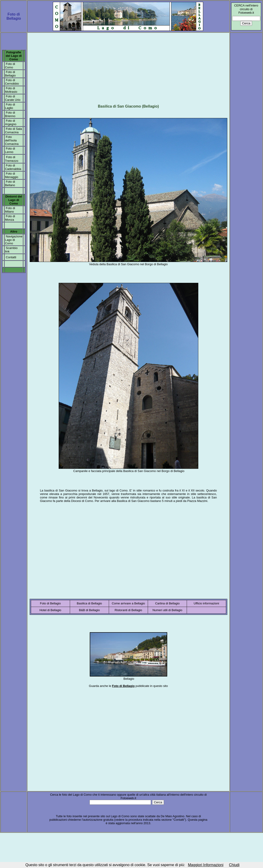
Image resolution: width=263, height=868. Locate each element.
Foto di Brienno (10, 114)
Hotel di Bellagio (50, 610)
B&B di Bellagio (90, 610)
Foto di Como (10, 66)
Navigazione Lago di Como (14, 240)
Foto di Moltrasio (11, 90)
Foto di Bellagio (10, 74)
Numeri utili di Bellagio (167, 610)
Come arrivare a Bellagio (128, 603)
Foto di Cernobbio (12, 82)
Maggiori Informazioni (206, 865)
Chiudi (234, 865)
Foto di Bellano (10, 183)
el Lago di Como (15, 57)
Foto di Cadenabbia (13, 167)
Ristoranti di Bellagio (128, 610)
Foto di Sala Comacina (13, 131)
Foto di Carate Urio (13, 98)
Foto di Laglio (10, 106)
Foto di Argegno (11, 122)
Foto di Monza (10, 218)
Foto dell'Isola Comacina (12, 140)
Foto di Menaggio (11, 175)
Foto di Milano (10, 210)
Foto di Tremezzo (11, 159)
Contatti (11, 257)
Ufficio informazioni (206, 603)
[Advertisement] (128, 66)
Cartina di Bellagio (167, 603)
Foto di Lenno (10, 150)
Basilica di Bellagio (89, 603)
